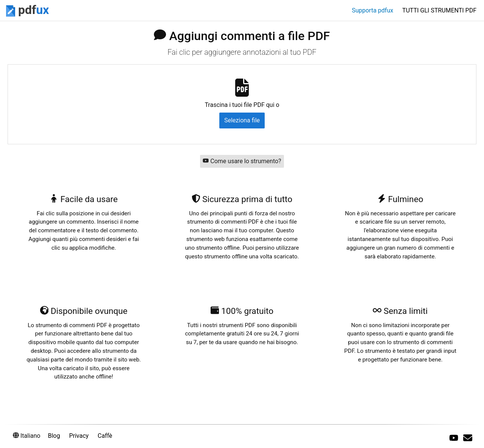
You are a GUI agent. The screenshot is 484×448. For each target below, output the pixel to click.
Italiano (27, 436)
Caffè (105, 436)
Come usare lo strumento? (242, 161)
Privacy (79, 436)
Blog (54, 436)
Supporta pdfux (372, 10)
